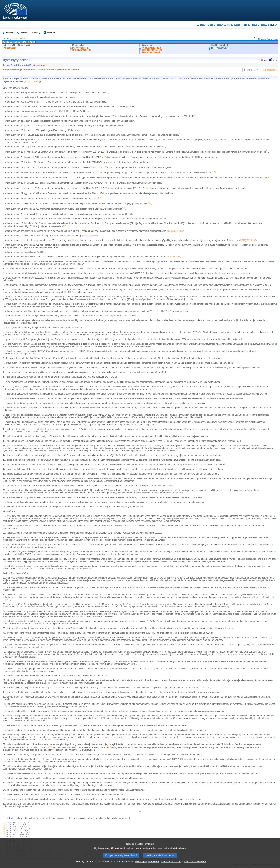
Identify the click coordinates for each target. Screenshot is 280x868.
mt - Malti (249, 25)
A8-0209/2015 (10, 48)
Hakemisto (10, 33)
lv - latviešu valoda (239, 25)
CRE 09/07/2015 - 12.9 (152, 50)
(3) (4, 827)
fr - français (225, 25)
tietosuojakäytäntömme (147, 865)
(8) (4, 836)
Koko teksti (51, 33)
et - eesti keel (215, 25)
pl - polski (256, 25)
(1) (4, 823)
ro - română (262, 25)
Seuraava (34, 33)
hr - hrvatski (232, 25)
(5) (4, 831)
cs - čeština (205, 25)
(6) (4, 833)
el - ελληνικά (218, 25)
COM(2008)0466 (89, 236)
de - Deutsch (212, 25)
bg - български (198, 25)
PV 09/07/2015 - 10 (81, 48)
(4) (4, 829)
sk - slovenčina (266, 25)
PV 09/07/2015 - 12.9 (151, 48)
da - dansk (208, 25)
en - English (222, 25)
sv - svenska (276, 25)
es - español (201, 25)
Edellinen (23, 33)
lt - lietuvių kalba (242, 25)
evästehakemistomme (195, 865)
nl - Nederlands (252, 25)
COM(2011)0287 (248, 240)
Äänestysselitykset (151, 52)
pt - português (259, 25)
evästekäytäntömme (171, 865)
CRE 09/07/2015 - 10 (82, 50)
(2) (4, 825)
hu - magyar (245, 25)
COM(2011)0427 (175, 231)
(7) (4, 834)
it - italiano (235, 25)
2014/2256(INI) (20, 39)
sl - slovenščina (269, 25)
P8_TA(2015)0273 (220, 48)
